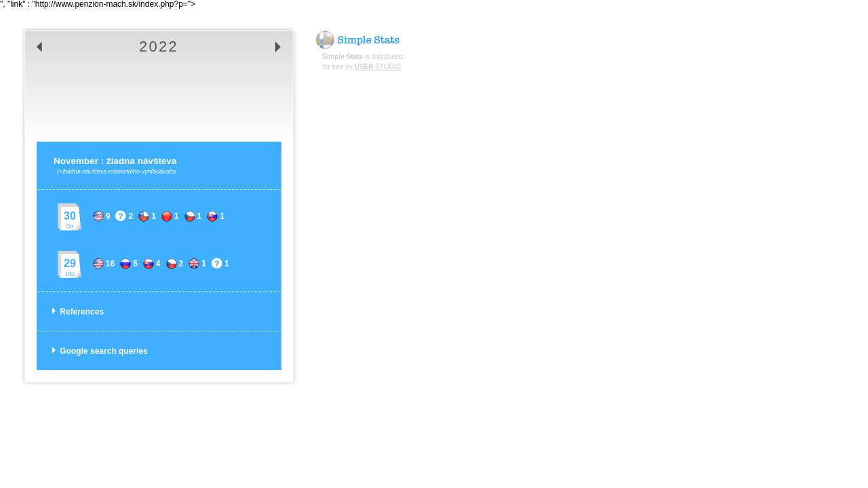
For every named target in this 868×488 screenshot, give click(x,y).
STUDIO (378, 67)
